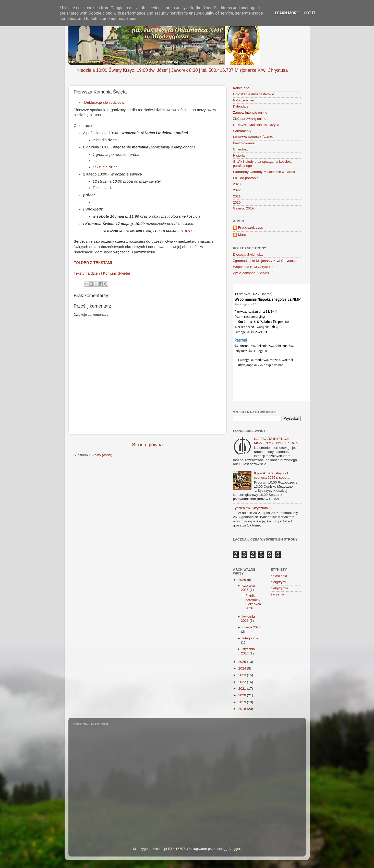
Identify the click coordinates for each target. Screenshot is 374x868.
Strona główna (147, 445)
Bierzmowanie (244, 143)
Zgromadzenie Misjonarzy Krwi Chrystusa (265, 261)
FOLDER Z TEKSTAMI (93, 263)
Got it (309, 13)
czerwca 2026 (248, 588)
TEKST (186, 231)
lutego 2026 (252, 638)
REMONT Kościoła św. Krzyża (256, 125)
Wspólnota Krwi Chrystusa (253, 267)
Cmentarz (241, 149)
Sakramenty (242, 131)
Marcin (243, 235)
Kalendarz (241, 106)
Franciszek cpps (251, 227)
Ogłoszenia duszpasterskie (254, 94)
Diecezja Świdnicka (248, 255)
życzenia (277, 594)
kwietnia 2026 (248, 619)
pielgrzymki (279, 588)
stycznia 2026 (248, 651)
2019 (243, 702)
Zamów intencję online (250, 113)
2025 (243, 662)
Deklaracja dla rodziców (104, 102)
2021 (237, 196)
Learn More (287, 13)
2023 (237, 184)
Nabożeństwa (244, 100)
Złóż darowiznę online (250, 119)
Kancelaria (241, 88)
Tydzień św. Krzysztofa (251, 508)
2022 (237, 190)
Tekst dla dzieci (106, 167)
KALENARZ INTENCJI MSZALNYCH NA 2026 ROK (276, 441)
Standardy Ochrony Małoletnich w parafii (264, 172)
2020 (237, 202)
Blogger (234, 849)
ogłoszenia (279, 576)
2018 (243, 709)
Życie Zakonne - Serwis (251, 273)
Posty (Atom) (102, 455)
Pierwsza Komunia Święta (253, 137)
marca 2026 (252, 627)
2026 (243, 580)
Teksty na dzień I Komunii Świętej (102, 273)
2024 (243, 668)
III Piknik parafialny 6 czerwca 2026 (251, 602)
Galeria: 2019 (243, 208)
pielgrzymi (278, 582)
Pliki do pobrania (246, 178)
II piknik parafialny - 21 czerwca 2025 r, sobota (272, 475)
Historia (239, 155)
